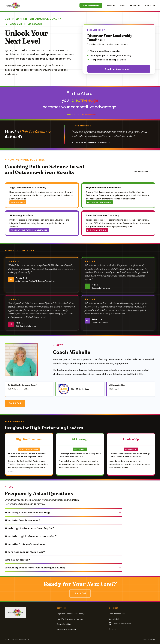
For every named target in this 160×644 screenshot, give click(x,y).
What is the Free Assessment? (63, 520)
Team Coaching (64, 624)
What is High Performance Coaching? (63, 512)
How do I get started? (63, 560)
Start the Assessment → (119, 69)
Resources (135, 5)
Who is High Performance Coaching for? (63, 528)
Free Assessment (91, 5)
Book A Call (150, 5)
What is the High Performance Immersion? (63, 536)
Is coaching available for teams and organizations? (63, 568)
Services (111, 5)
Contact (113, 629)
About (123, 5)
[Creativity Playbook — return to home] (14, 5)
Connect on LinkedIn (120, 624)
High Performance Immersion (70, 619)
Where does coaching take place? (63, 552)
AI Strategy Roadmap (67, 629)
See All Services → (142, 171)
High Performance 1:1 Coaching (71, 614)
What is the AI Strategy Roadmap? (63, 544)
